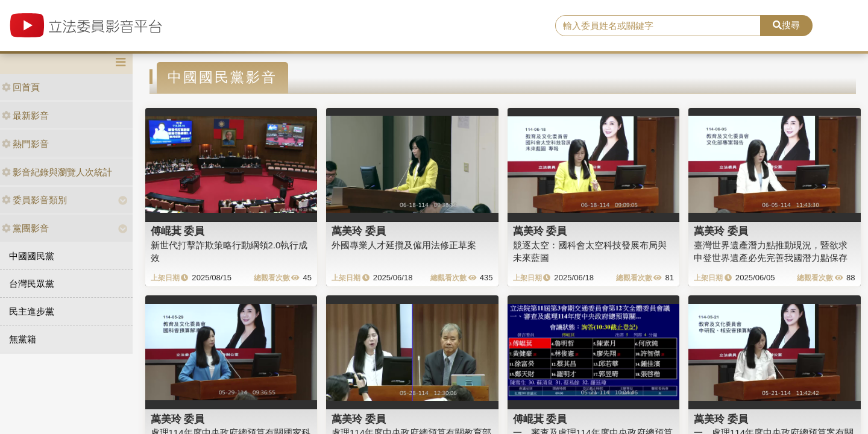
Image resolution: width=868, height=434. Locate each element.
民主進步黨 (32, 311)
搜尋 (786, 25)
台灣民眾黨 (32, 284)
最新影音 (25, 115)
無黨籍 (23, 339)
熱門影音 (25, 144)
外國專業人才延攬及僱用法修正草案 (404, 245)
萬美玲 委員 (359, 231)
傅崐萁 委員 (178, 231)
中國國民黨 (32, 256)
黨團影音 (25, 228)
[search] (658, 26)
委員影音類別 (34, 200)
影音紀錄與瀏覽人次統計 (57, 172)
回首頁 (21, 87)
